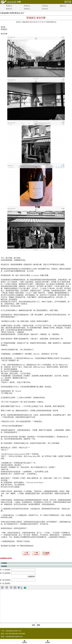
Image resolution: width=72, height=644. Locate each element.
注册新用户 (32, 576)
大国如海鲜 (25, 22)
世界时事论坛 (15, 13)
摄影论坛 (63, 6)
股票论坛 (9, 9)
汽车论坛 (45, 6)
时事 (19, 2)
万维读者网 (4, 13)
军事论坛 (9, 6)
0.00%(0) (26, 554)
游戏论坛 (27, 9)
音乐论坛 (45, 9)
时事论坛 (27, 6)
